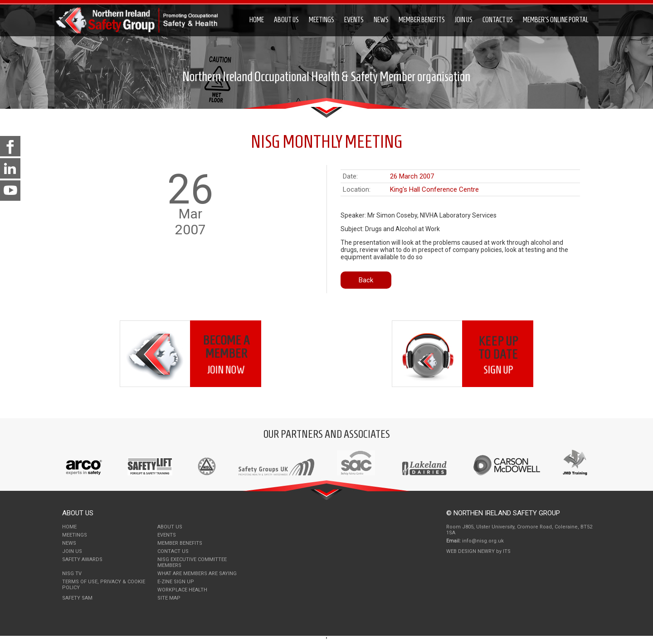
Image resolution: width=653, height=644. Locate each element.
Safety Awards (82, 559)
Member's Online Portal (556, 20)
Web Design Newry (471, 551)
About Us (286, 20)
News (381, 20)
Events (354, 20)
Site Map (169, 598)
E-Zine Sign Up (176, 582)
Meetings (322, 20)
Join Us (464, 20)
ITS (507, 551)
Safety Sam (77, 598)
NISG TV (72, 574)
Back (366, 280)
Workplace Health (182, 590)
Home (257, 20)
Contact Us (498, 20)
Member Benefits (422, 20)
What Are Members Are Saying (197, 574)
